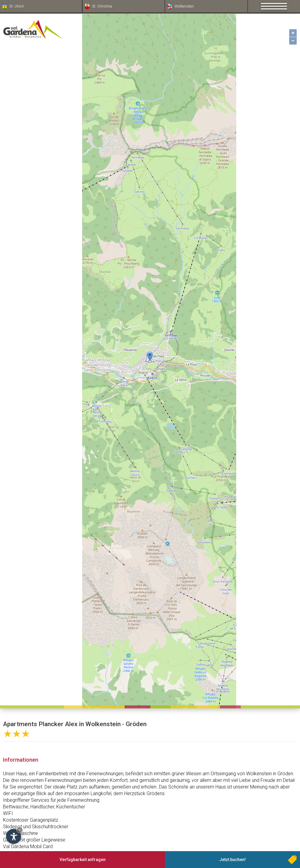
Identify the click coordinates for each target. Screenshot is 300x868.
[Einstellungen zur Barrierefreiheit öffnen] (14, 836)
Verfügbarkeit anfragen (83, 860)
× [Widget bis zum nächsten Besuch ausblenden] (20, 830)
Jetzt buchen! (233, 860)
